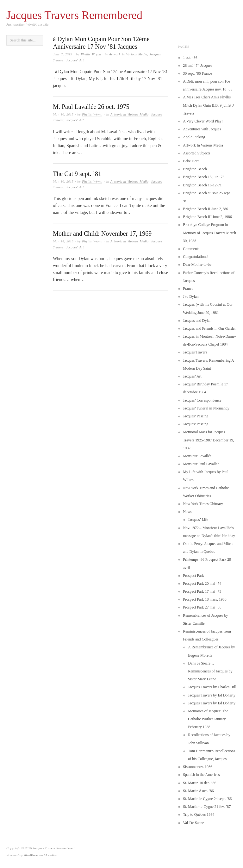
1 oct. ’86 (190, 58)
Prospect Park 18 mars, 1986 (205, 599)
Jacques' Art (75, 60)
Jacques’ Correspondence (202, 400)
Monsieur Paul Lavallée (201, 464)
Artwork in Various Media (128, 54)
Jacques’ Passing (196, 416)
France (188, 289)
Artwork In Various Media (203, 145)
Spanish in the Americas (201, 775)
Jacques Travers (195, 352)
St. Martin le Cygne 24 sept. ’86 (207, 799)
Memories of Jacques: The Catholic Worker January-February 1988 (208, 719)
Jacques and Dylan (197, 321)
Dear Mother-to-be (197, 265)
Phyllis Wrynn (91, 54)
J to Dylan (191, 297)
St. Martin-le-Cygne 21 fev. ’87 (207, 807)
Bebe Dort (191, 161)
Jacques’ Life (198, 520)
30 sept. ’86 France (197, 73)
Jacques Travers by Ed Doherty (212, 695)
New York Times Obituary (203, 504)
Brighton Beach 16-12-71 (202, 185)
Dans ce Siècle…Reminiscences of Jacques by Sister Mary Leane (210, 671)
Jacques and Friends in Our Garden (210, 328)
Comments (191, 249)
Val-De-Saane (193, 823)
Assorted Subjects (196, 153)
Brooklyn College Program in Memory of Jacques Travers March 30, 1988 (209, 233)
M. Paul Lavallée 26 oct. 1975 (91, 107)
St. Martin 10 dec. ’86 (199, 783)
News (187, 512)
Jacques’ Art (192, 376)
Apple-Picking (194, 137)
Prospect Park (193, 576)
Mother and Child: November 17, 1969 (102, 234)
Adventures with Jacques (202, 129)
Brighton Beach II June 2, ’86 (206, 209)
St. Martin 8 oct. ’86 (198, 791)
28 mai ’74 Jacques (197, 66)
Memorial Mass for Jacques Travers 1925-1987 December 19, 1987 (209, 440)
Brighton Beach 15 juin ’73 (204, 177)
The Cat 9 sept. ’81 (77, 174)
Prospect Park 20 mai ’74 (202, 584)
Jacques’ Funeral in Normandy (206, 408)
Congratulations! (196, 257)
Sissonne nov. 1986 (198, 767)
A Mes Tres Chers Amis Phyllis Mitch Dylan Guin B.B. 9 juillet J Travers (208, 105)
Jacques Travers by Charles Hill (212, 687)
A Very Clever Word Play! (203, 121)
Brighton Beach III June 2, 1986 (207, 217)
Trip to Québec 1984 (199, 815)
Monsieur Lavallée (197, 456)
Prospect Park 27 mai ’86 (202, 607)
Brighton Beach (195, 169)
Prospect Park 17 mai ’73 (202, 591)
